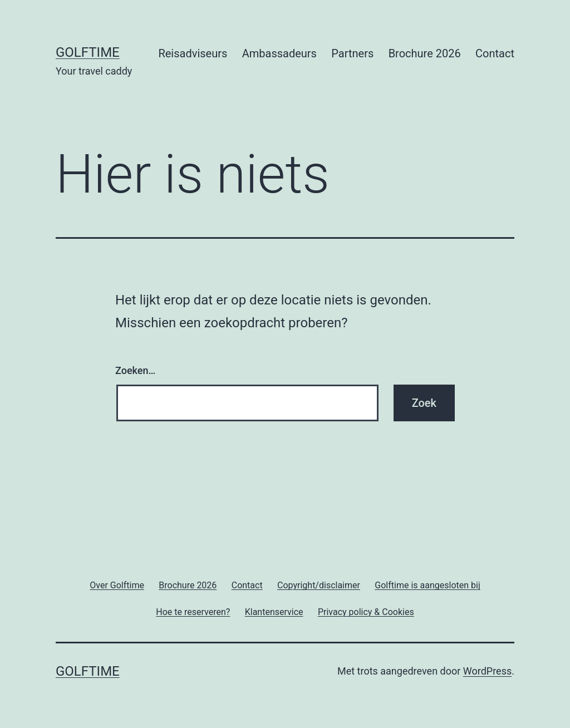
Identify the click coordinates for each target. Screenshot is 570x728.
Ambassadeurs (279, 53)
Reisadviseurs (193, 53)
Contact (495, 53)
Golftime (88, 52)
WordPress (487, 671)
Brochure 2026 (425, 53)
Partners (352, 53)
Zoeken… (135, 370)
